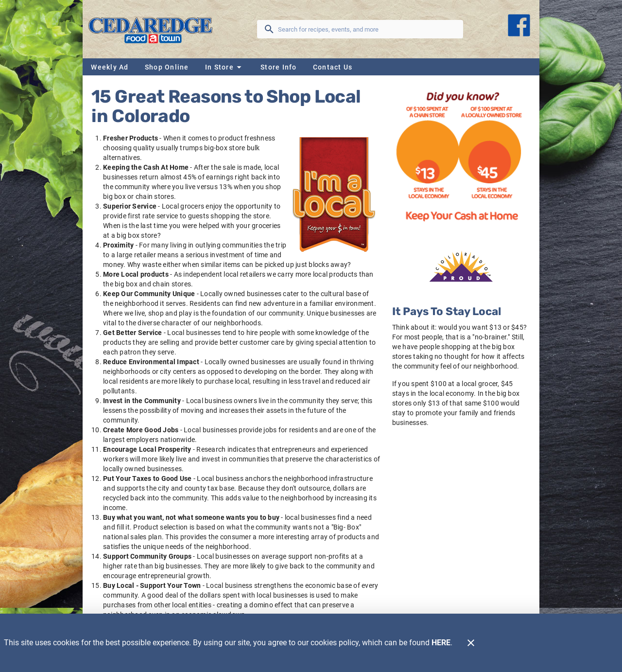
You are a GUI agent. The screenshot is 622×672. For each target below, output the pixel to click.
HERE (441, 643)
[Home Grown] (461, 266)
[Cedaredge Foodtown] (153, 29)
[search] (367, 29)
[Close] (471, 643)
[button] (225, 67)
